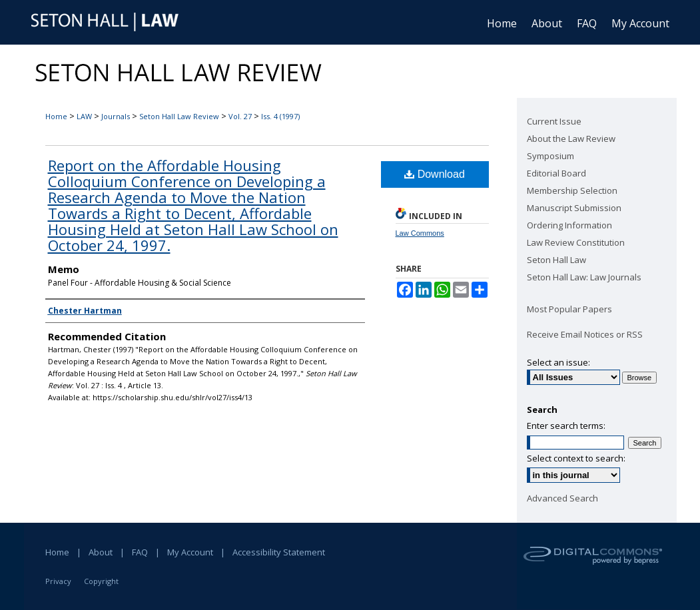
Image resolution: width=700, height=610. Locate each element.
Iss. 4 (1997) (280, 116)
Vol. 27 (240, 116)
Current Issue (554, 121)
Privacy (58, 581)
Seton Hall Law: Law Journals (584, 277)
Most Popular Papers (569, 309)
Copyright (101, 581)
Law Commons (420, 233)
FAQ (140, 552)
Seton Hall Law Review (179, 116)
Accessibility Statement (279, 552)
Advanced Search (562, 498)
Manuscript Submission (574, 208)
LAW (84, 116)
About (101, 552)
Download (435, 174)
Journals (116, 116)
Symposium (550, 156)
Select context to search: (576, 458)
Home (56, 116)
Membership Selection (572, 190)
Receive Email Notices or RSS (585, 334)
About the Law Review (571, 139)
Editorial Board (556, 173)
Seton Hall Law (556, 260)
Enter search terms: (566, 426)
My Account (190, 552)
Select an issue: (558, 362)
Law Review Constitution (576, 242)
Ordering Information (569, 225)
